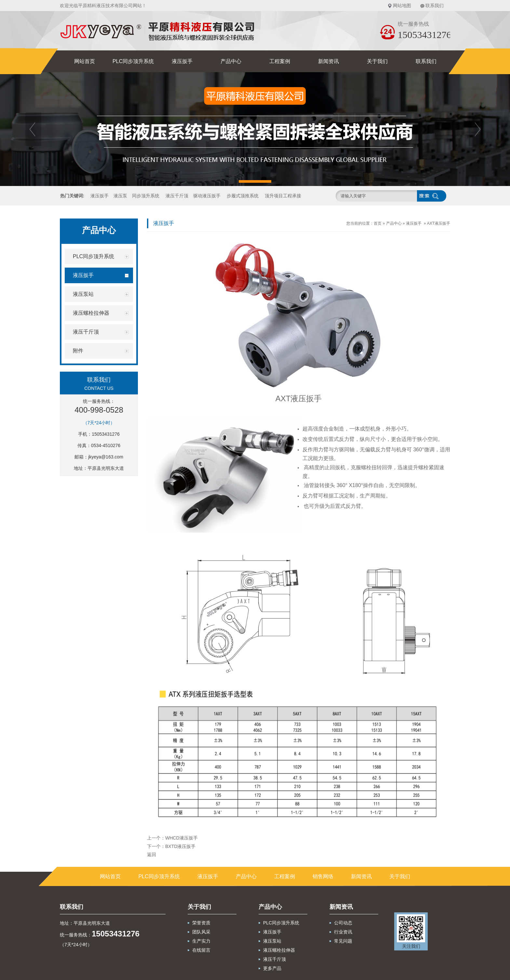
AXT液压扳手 (439, 223)
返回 (152, 854)
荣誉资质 (201, 923)
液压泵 (120, 196)
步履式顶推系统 (243, 196)
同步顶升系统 (146, 196)
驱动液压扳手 (207, 196)
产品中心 (231, 61)
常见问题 (343, 941)
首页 (378, 223)
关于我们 (377, 61)
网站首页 (85, 61)
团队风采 (201, 932)
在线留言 (201, 950)
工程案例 (280, 61)
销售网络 (323, 876)
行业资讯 (343, 932)
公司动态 (343, 923)
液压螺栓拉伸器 (279, 950)
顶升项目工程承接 (283, 196)
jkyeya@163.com (106, 457)
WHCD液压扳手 (181, 838)
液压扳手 (182, 61)
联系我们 (435, 6)
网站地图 (402, 6)
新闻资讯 (329, 61)
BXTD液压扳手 (180, 846)
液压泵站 (272, 941)
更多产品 (272, 968)
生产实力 (201, 941)
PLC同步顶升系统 (133, 61)
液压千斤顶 (177, 196)
